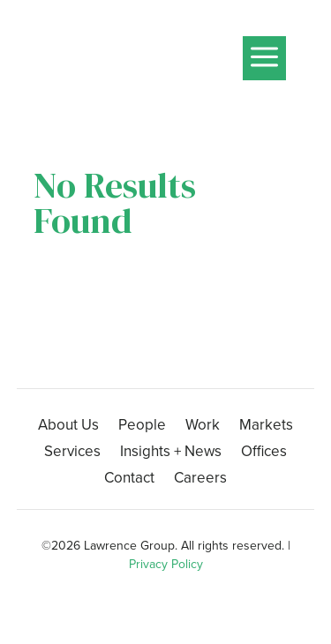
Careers (200, 480)
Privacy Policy (166, 564)
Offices (264, 454)
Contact (129, 480)
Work (203, 427)
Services (72, 454)
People (142, 427)
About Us (68, 427)
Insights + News (171, 454)
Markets (266, 427)
